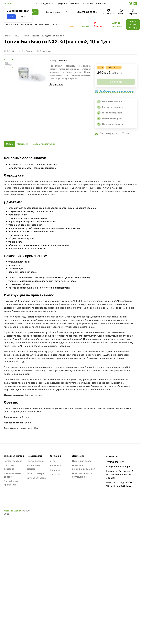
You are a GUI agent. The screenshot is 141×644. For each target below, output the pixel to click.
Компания (55, 456)
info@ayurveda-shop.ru (119, 467)
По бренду (27, 24)
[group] (32, 80)
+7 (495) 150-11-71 (86, 12)
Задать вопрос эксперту (133, 25)
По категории (11, 24)
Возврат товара (35, 473)
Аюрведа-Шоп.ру (13, 511)
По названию (42, 24)
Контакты (101, 4)
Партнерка (88, 4)
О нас (53, 461)
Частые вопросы (36, 461)
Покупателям (34, 456)
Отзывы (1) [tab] (23, 144)
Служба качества (36, 478)
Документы (79, 456)
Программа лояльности (68, 4)
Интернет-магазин (15, 456)
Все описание (56, 84)
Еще (55, 24)
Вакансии (55, 470)
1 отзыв (11, 51)
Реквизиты (55, 465)
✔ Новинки (85, 25)
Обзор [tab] (10, 144)
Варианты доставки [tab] (44, 144)
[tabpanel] (70, 292)
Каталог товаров (13, 461)
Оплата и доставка (44, 4)
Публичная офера (82, 461)
